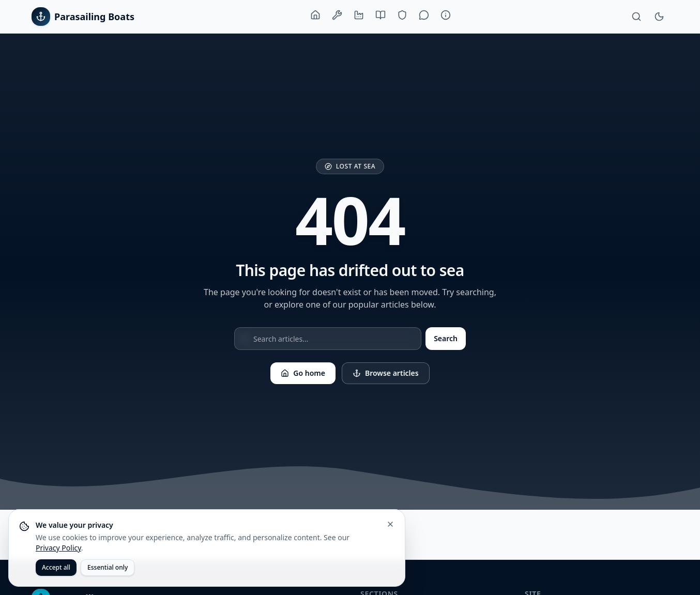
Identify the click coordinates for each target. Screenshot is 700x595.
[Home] (315, 15)
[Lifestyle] (424, 15)
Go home (303, 373)
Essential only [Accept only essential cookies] (108, 567)
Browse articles (386, 373)
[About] (446, 15)
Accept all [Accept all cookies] (56, 567)
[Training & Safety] (402, 15)
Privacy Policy (58, 548)
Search (446, 338)
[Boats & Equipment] (337, 15)
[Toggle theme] (659, 17)
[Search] (636, 17)
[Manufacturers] (359, 15)
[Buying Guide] (381, 15)
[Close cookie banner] (390, 524)
